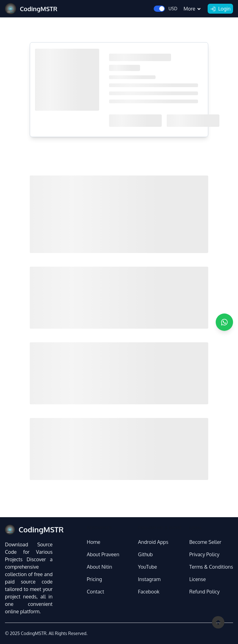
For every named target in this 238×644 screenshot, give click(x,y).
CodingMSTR (33, 633)
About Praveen (103, 554)
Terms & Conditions (211, 567)
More (192, 9)
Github (145, 554)
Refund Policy (205, 592)
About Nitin (99, 567)
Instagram (149, 579)
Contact (95, 592)
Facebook (149, 592)
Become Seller (205, 542)
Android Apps (153, 542)
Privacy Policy (204, 554)
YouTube (147, 567)
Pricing (94, 579)
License (198, 579)
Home (94, 542)
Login (220, 9)
